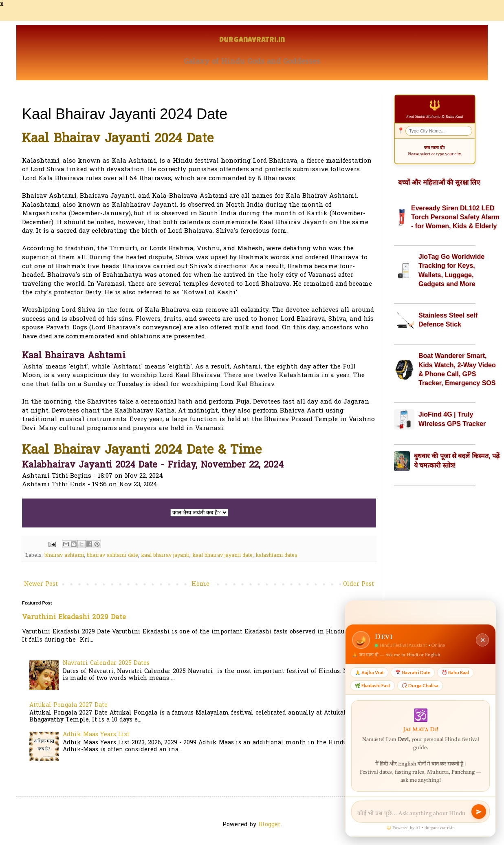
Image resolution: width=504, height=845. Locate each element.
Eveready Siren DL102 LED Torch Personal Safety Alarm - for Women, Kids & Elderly (455, 217)
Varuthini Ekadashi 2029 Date (74, 618)
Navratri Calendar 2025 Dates (106, 663)
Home (200, 584)
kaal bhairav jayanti (165, 556)
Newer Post (41, 584)
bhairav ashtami (64, 556)
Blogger (270, 825)
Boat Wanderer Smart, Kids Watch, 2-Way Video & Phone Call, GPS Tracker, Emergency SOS (457, 369)
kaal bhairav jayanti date (222, 556)
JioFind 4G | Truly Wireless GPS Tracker (452, 419)
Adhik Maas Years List (96, 735)
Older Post (359, 584)
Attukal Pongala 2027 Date (68, 705)
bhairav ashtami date (112, 556)
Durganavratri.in (252, 41)
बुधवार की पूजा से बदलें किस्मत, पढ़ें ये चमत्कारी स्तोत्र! (457, 460)
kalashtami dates (276, 556)
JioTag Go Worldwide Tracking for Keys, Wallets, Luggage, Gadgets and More (451, 270)
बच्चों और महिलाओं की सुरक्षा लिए (439, 182)
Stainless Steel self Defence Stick (448, 320)
